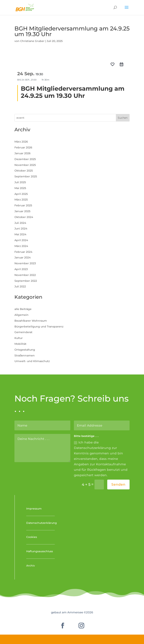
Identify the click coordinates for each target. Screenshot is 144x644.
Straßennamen (25, 355)
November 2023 (25, 263)
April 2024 (21, 240)
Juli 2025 (20, 182)
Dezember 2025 (25, 159)
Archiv (31, 566)
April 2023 (21, 269)
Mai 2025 (20, 188)
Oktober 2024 (24, 217)
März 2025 (21, 200)
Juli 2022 (20, 286)
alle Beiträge (23, 309)
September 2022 (26, 281)
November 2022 (25, 275)
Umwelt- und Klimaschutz (32, 361)
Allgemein (21, 315)
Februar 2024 (23, 252)
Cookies (32, 537)
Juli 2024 (20, 223)
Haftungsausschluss (40, 551)
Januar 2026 (22, 153)
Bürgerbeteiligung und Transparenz (39, 327)
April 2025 (21, 194)
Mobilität (20, 344)
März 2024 (21, 246)
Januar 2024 (22, 257)
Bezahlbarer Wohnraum (31, 321)
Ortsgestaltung (25, 350)
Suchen (123, 118)
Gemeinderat (23, 332)
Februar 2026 (23, 147)
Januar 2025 (22, 211)
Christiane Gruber (32, 41)
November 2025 (25, 165)
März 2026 (21, 142)
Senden (118, 485)
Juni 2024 (21, 229)
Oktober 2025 (24, 171)
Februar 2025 (23, 205)
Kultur (19, 338)
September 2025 (26, 176)
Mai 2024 (20, 234)
